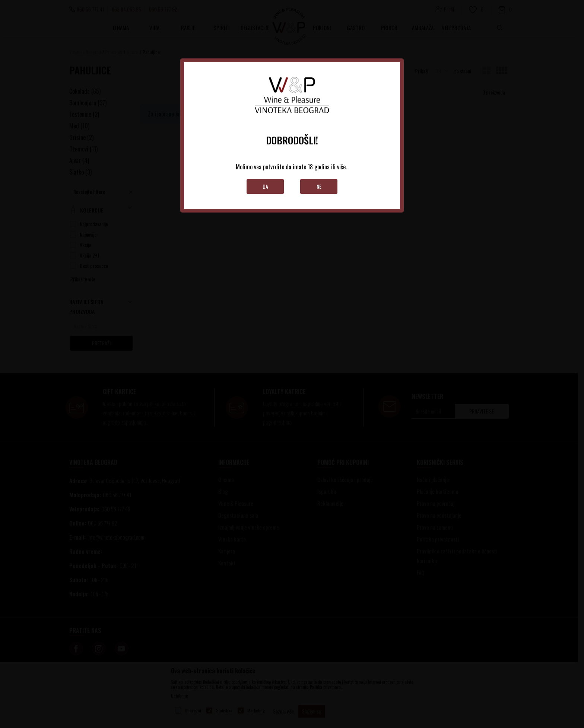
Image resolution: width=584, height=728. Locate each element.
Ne (319, 186)
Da (265, 186)
